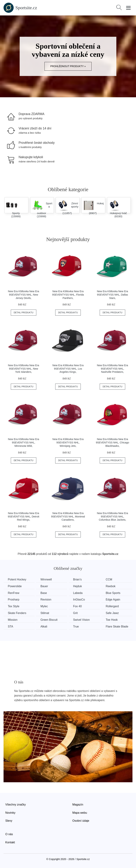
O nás (9, 834)
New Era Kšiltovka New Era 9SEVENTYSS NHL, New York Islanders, (24, 369)
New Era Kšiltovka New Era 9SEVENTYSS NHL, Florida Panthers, (68, 295)
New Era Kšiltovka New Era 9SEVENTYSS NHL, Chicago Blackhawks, (112, 442)
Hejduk (79, 586)
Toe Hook (113, 620)
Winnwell (47, 579)
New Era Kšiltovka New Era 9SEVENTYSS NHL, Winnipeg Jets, (68, 442)
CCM (110, 579)
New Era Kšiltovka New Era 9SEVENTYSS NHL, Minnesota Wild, (24, 442)
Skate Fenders (17, 613)
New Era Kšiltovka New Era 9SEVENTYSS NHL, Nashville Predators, (112, 369)
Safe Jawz (114, 613)
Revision (46, 600)
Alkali (44, 626)
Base (44, 593)
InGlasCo (80, 600)
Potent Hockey (17, 579)
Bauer (45, 586)
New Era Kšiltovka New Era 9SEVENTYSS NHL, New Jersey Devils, (24, 295)
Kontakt (10, 842)
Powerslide (15, 586)
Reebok (112, 586)
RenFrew (14, 593)
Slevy (9, 821)
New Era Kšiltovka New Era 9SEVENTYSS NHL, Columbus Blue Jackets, (112, 516)
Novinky (10, 812)
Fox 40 (79, 606)
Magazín (78, 804)
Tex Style (14, 606)
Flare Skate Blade (119, 626)
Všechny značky (16, 804)
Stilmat (45, 613)
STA (11, 626)
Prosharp (14, 600)
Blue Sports (115, 593)
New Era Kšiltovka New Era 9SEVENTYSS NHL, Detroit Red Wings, (24, 516)
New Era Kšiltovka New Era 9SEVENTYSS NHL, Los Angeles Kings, (68, 369)
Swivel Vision (83, 620)
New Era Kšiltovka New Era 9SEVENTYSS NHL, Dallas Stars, (112, 295)
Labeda (79, 593)
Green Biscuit (50, 620)
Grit (76, 613)
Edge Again (115, 600)
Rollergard (114, 606)
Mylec (45, 606)
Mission (13, 620)
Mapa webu (80, 812)
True (77, 626)
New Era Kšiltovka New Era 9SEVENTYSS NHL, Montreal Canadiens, (68, 516)
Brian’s (79, 579)
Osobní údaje (81, 821)
